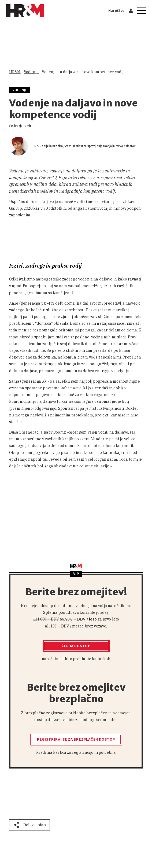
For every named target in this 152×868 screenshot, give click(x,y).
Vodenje (31, 72)
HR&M (15, 72)
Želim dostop (76, 646)
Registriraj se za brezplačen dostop (76, 739)
